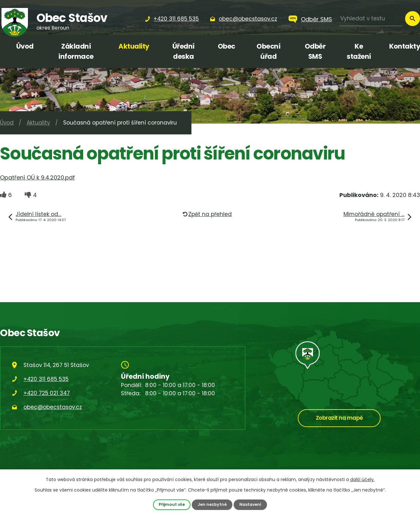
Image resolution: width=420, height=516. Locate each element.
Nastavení (250, 504)
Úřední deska (183, 51)
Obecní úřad (268, 51)
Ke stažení (359, 51)
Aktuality (134, 46)
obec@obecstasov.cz (53, 407)
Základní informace (76, 51)
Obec (227, 46)
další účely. (362, 479)
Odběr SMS (317, 19)
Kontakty (405, 46)
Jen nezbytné (212, 504)
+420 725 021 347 (47, 393)
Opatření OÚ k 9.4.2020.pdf (37, 177)
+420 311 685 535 (46, 379)
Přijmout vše (172, 504)
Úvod (25, 46)
